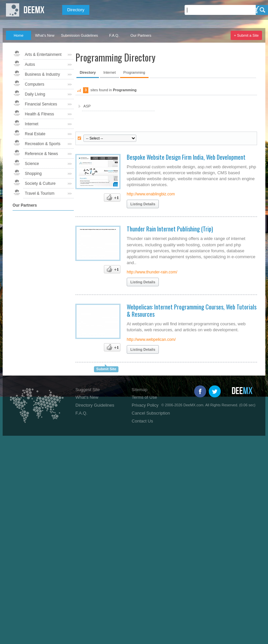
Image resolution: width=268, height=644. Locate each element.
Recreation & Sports (43, 144)
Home (18, 35)
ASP (87, 106)
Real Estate (35, 134)
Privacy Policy (145, 405)
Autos (30, 64)
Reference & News (41, 154)
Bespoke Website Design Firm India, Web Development (186, 157)
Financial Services (41, 104)
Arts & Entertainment (43, 55)
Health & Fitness (39, 114)
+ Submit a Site (246, 35)
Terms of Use (144, 397)
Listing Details (143, 204)
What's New (45, 35)
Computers (35, 84)
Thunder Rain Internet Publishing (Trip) (170, 229)
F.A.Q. (114, 35)
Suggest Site (88, 390)
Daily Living (35, 94)
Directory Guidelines (95, 405)
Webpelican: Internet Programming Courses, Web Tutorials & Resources (192, 310)
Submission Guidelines (79, 35)
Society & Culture (40, 183)
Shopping (33, 174)
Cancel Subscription (151, 413)
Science (32, 164)
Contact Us (142, 421)
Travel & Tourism (40, 193)
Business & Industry (42, 74)
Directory (76, 10)
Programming (134, 72)
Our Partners (141, 35)
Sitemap (140, 390)
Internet (32, 124)
